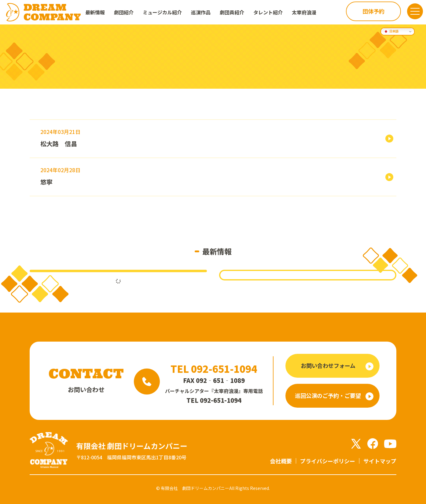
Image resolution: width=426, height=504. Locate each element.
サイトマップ (380, 461)
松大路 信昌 (59, 144)
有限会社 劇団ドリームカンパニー (195, 488)
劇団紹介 (124, 12)
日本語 (391, 31)
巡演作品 (201, 12)
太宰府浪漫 (304, 12)
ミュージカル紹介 (162, 12)
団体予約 (368, 12)
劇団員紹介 (232, 12)
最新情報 (95, 12)
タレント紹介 (268, 12)
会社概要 (281, 461)
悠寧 (46, 182)
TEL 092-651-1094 (214, 369)
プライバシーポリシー (328, 461)
